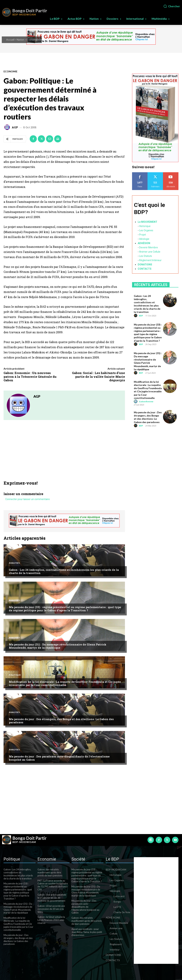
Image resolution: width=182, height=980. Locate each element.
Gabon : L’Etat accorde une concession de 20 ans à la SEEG (51, 909)
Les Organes (146, 230)
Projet (143, 235)
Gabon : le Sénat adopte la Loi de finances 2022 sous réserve (51, 920)
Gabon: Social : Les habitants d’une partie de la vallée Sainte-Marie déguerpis (98, 376)
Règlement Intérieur (150, 260)
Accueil (10, 40)
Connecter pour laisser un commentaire (28, 499)
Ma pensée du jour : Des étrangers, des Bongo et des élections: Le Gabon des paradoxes (61, 721)
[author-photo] (136, 316)
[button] (172, 6)
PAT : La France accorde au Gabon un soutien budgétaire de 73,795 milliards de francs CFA (53, 885)
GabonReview (146, 401)
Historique (145, 226)
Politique (15, 675)
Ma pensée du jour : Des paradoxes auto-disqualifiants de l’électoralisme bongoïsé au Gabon (59, 758)
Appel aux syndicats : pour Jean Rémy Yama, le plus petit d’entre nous (87, 932)
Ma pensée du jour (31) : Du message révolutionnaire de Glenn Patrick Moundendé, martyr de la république (58, 646)
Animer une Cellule (150, 252)
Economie (32, 40)
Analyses (14, 563)
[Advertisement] (64, 454)
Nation (20, 40)
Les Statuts (146, 256)
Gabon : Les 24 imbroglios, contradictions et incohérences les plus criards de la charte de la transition (64, 571)
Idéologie (144, 239)
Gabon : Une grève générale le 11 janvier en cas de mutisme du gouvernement (52, 898)
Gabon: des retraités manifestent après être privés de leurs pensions (50, 872)
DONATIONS (145, 265)
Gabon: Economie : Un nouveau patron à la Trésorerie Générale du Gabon (30, 376)
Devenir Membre (148, 247)
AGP (15, 127)
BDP (141, 316)
